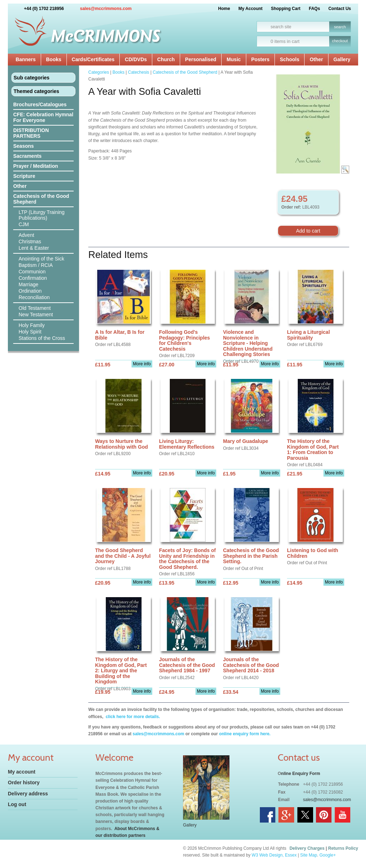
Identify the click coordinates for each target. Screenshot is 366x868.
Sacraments (27, 156)
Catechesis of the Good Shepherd (41, 199)
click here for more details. (132, 717)
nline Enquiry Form (300, 774)
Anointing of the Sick (41, 259)
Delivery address (28, 794)
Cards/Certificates (93, 59)
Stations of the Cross (42, 338)
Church (166, 59)
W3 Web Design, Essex (274, 855)
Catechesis (139, 72)
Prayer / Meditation (36, 166)
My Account (251, 9)
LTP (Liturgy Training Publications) (42, 215)
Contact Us (340, 9)
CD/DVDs (136, 59)
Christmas (30, 242)
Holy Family (32, 325)
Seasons (24, 146)
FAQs (314, 9)
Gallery (342, 59)
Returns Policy (343, 848)
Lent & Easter (34, 248)
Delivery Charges (307, 848)
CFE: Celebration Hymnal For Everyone (43, 117)
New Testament (36, 314)
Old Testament (35, 308)
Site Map (309, 855)
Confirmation (33, 278)
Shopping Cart (286, 9)
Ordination (30, 291)
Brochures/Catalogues (40, 104)
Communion (32, 272)
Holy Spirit (30, 332)
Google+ (328, 855)
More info (142, 364)
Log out (17, 804)
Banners (26, 59)
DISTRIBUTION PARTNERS (31, 133)
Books (54, 59)
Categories (99, 72)
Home (224, 9)
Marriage (28, 284)
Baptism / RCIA (36, 265)
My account (22, 772)
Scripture (24, 176)
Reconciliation (34, 297)
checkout (340, 41)
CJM (24, 224)
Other (316, 59)
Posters (260, 59)
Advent (26, 235)
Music (234, 59)
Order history (24, 782)
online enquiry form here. (245, 734)
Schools (290, 59)
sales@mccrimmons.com (106, 9)
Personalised (201, 59)
